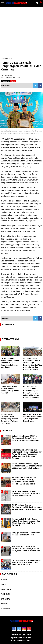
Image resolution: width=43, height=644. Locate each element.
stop (13, 81)
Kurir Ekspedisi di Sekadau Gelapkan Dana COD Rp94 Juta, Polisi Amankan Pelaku (26, 493)
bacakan (5, 81)
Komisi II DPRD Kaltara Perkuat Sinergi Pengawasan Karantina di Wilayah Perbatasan (9, 419)
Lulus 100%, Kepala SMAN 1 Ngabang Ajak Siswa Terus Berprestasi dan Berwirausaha (26, 438)
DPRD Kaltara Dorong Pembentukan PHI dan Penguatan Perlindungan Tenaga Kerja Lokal (27, 507)
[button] (41, 1)
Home (2, 58)
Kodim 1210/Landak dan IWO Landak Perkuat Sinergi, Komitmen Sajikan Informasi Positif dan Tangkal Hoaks (25, 481)
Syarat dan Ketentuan (21, 638)
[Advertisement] (21, 33)
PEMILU (4, 604)
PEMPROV (9, 58)
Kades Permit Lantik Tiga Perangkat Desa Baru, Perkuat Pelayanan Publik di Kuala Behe (26, 549)
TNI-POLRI (5, 594)
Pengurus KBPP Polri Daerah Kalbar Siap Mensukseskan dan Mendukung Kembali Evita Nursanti (26, 522)
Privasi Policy (25, 635)
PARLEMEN (6, 589)
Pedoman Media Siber (21, 640)
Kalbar (3, 585)
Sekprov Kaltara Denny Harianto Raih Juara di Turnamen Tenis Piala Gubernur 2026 (26, 562)
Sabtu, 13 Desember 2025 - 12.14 (10, 78)
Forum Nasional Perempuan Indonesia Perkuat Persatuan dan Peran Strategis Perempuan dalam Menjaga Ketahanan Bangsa (27, 454)
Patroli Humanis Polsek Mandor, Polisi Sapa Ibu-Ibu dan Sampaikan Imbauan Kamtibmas (10, 363)
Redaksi (14, 635)
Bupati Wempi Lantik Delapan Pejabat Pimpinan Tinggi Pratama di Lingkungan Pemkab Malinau (27, 466)
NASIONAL (5, 599)
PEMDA (4, 580)
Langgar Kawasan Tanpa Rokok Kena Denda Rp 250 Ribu (26, 534)
